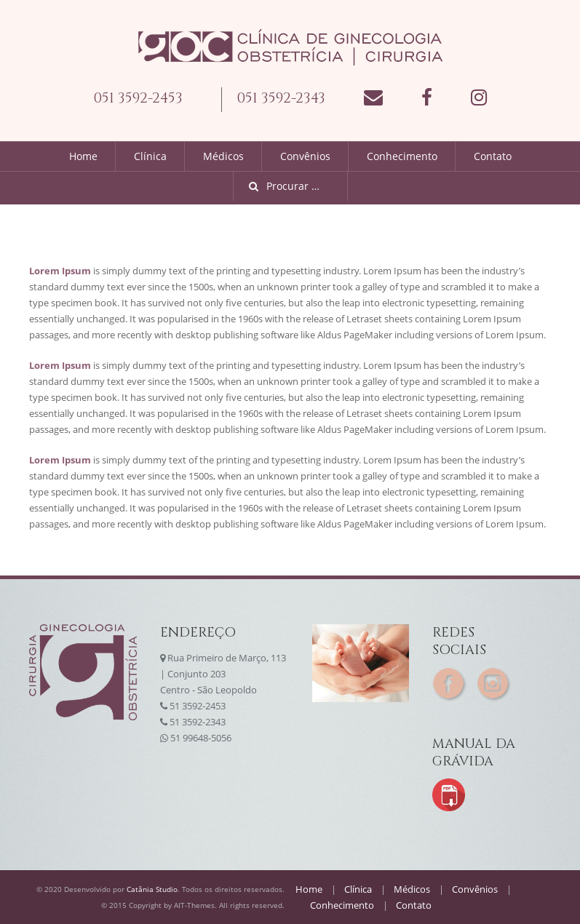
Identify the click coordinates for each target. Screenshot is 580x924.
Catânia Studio (152, 889)
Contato (493, 156)
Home (83, 156)
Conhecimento (402, 156)
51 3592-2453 (198, 706)
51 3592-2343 (198, 722)
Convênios (305, 156)
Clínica (150, 156)
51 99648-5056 (201, 738)
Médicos (223, 156)
